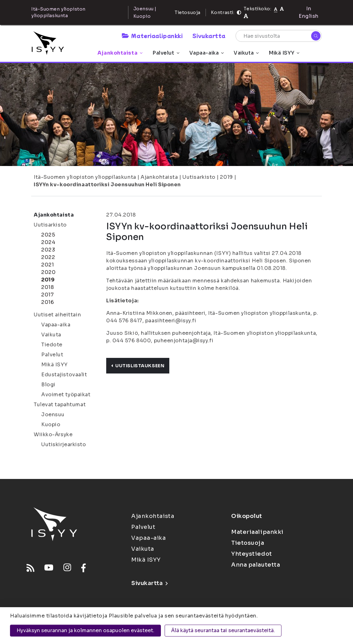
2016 (47, 302)
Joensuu (53, 415)
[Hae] (316, 36)
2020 (48, 272)
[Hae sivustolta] (279, 36)
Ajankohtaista (120, 53)
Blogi (48, 385)
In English (309, 12)
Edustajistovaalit (64, 375)
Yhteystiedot (252, 554)
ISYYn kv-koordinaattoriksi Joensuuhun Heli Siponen (107, 185)
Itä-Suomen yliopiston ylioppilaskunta (85, 177)
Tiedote (52, 345)
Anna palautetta (256, 565)
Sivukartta (209, 36)
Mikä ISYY (284, 53)
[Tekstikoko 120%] (246, 16)
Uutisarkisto (199, 177)
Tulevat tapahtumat (60, 405)
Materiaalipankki (152, 36)
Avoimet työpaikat (66, 395)
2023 (48, 250)
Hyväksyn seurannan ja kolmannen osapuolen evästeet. (85, 630)
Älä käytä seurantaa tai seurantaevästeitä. (223, 630)
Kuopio (51, 424)
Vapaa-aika (207, 53)
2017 (47, 295)
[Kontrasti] (239, 12)
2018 (47, 287)
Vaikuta (246, 53)
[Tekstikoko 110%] (282, 9)
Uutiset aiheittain (57, 315)
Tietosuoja (188, 12)
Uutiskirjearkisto (64, 444)
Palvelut (166, 53)
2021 (47, 265)
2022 (48, 257)
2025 (48, 235)
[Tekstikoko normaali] (276, 9)
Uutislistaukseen (138, 366)
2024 (48, 242)
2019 (226, 177)
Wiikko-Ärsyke (53, 434)
